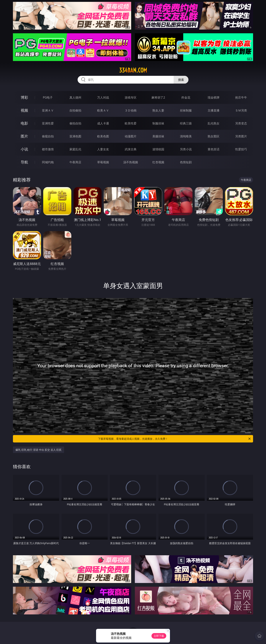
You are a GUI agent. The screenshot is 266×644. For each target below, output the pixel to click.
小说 (24, 149)
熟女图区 (214, 136)
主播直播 (214, 110)
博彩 (24, 97)
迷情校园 (158, 149)
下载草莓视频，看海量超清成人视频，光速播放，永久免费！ (175, 439)
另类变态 (241, 123)
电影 (24, 123)
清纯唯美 (186, 136)
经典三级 (186, 123)
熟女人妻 (158, 110)
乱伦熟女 (214, 123)
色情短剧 (186, 162)
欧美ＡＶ (103, 110)
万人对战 (103, 97)
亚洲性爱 (48, 123)
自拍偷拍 (75, 110)
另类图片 (241, 136)
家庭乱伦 (75, 149)
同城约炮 (48, 162)
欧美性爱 (131, 123)
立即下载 (159, 636)
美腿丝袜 (158, 136)
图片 (24, 136)
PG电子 (48, 97)
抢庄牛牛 (241, 97)
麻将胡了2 (158, 97)
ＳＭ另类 (241, 110)
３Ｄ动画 (131, 110)
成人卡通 (103, 123)
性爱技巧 (241, 149)
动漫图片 (131, 136)
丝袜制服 (186, 110)
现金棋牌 (214, 97)
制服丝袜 (158, 123)
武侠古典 (131, 149)
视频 (24, 110)
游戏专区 (131, 97)
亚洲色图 (75, 136)
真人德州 (75, 97)
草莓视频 (103, 162)
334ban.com (133, 70)
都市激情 (48, 149)
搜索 (181, 80)
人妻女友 (103, 149)
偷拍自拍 (75, 123)
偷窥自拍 (48, 136)
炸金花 (186, 97)
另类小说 (186, 149)
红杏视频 (158, 162)
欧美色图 (103, 136)
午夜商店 (75, 162)
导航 (24, 162)
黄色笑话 (214, 149)
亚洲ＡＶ (48, 110)
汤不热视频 (131, 162)
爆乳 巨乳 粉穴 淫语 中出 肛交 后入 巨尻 (39, 450)
